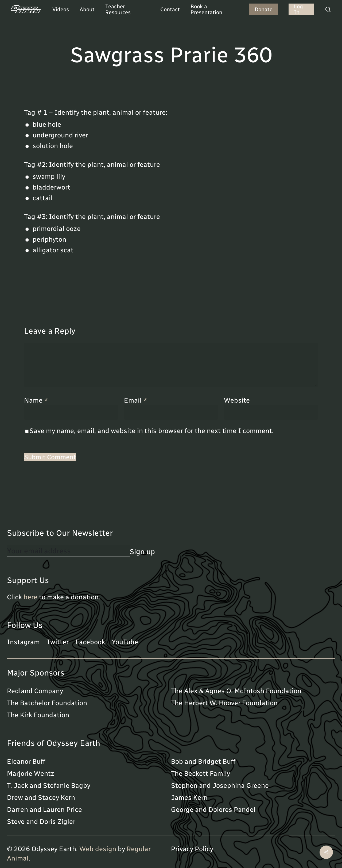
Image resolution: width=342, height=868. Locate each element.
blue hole (47, 124)
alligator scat (53, 250)
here (30, 597)
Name (36, 400)
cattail (43, 198)
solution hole (53, 146)
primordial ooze (57, 229)
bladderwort (51, 187)
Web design (98, 849)
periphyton (49, 239)
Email (136, 400)
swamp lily (49, 176)
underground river (60, 135)
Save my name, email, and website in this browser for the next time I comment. (151, 431)
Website (237, 400)
